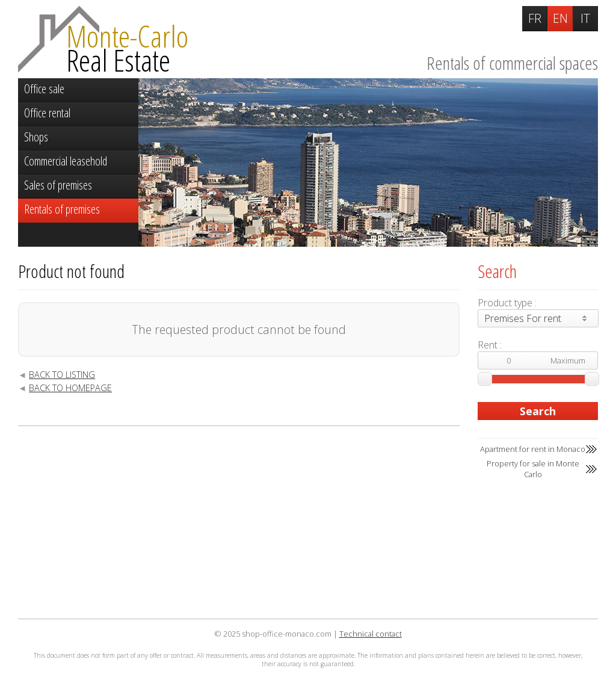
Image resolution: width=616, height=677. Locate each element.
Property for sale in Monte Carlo (533, 469)
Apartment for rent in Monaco (533, 449)
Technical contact (371, 634)
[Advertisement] (239, 522)
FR (535, 18)
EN (560, 18)
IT (585, 18)
